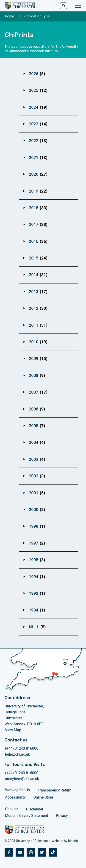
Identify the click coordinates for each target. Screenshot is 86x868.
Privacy (62, 816)
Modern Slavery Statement (27, 816)
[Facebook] (9, 852)
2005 (34, 426)
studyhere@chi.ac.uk (22, 779)
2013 (34, 292)
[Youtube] (20, 852)
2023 (34, 124)
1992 (34, 593)
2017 (34, 224)
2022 (34, 141)
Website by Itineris (65, 841)
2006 (34, 409)
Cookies (12, 809)
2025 (34, 90)
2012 (34, 308)
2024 (34, 107)
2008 (34, 375)
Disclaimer (35, 809)
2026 (34, 74)
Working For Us (17, 790)
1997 (34, 543)
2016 (34, 241)
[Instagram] (31, 852)
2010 (34, 342)
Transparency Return (54, 790)
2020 (34, 174)
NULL (34, 627)
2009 (34, 359)
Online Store (43, 797)
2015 (34, 258)
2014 (34, 275)
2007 (34, 392)
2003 (34, 459)
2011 (34, 325)
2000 (34, 509)
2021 (34, 157)
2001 (34, 493)
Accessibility (15, 797)
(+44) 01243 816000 (22, 748)
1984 (34, 610)
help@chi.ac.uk (17, 754)
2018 (34, 208)
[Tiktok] (53, 852)
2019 (34, 191)
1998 (34, 526)
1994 (34, 577)
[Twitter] (42, 852)
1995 (34, 560)
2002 (34, 476)
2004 (34, 442)
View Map (13, 730)
